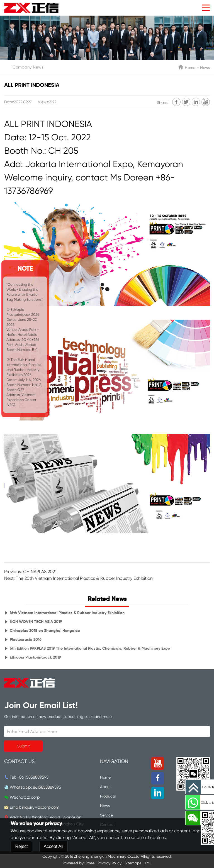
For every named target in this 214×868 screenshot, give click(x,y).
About (105, 787)
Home (190, 68)
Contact (107, 825)
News (205, 68)
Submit (24, 746)
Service (106, 815)
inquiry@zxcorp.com (41, 807)
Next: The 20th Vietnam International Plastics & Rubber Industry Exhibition (78, 578)
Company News (28, 67)
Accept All (53, 861)
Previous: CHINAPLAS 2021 (30, 572)
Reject (21, 861)
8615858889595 (47, 787)
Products (108, 796)
